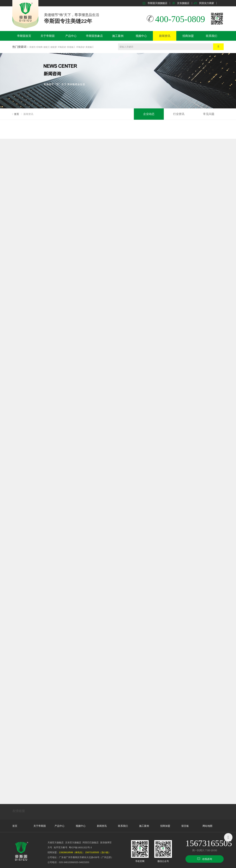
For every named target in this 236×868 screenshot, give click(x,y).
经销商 (39, 47)
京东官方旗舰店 (73, 843)
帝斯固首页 (24, 36)
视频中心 (141, 36)
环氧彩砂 (62, 47)
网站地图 (207, 826)
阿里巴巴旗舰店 (91, 843)
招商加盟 (188, 36)
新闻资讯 (165, 36)
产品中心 (71, 36)
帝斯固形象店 (94, 36)
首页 (17, 114)
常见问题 (209, 114)
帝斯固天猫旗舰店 (157, 3)
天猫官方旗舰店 (56, 843)
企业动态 (149, 114)
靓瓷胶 (54, 47)
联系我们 (212, 36)
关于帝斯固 (48, 36)
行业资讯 (179, 114)
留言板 (185, 826)
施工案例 (118, 36)
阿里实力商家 (207, 3)
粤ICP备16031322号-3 (80, 847)
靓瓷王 (47, 47)
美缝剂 (32, 47)
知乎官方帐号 (61, 847)
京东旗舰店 (183, 3)
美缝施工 (71, 47)
